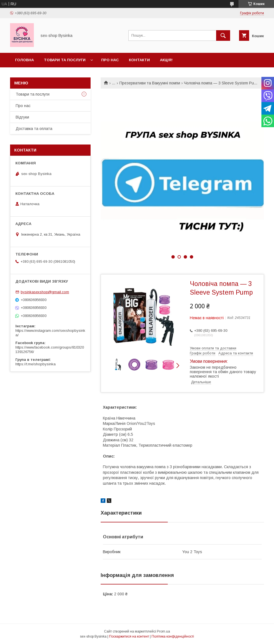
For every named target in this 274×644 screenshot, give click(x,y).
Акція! (166, 60)
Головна (24, 60)
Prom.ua (163, 631)
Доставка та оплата (34, 129)
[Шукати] (223, 35)
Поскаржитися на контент (129, 636)
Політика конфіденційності (173, 636)
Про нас (110, 60)
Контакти (139, 60)
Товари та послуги (65, 60)
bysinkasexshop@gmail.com (45, 292)
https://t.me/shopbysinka (36, 364)
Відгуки (22, 117)
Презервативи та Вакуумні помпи (150, 83)
